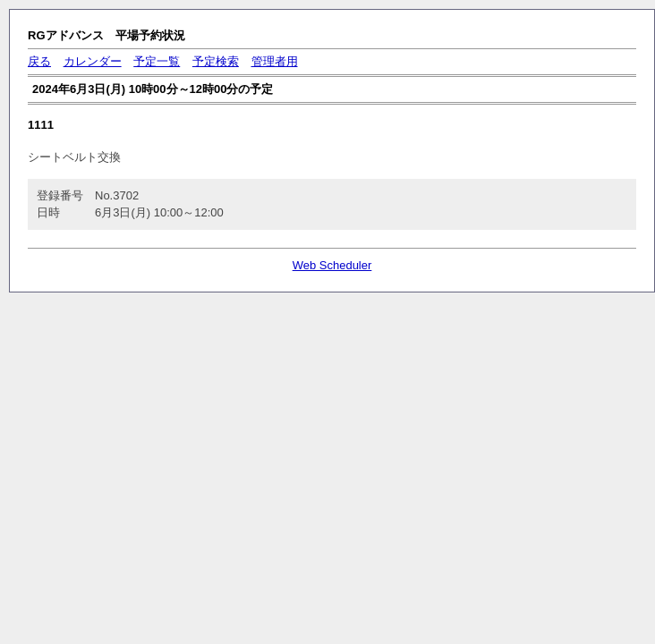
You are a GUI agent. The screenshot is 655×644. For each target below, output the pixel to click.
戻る (39, 61)
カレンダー (93, 61)
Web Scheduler (332, 265)
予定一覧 (157, 61)
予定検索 (216, 61)
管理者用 (275, 61)
